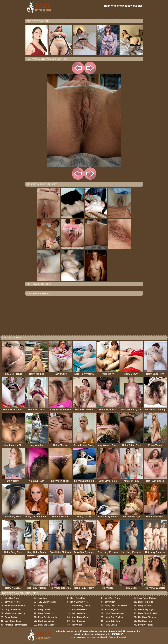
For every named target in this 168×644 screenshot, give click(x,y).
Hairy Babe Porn (46, 613)
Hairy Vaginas (112, 610)
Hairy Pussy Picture (147, 598)
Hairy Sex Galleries (47, 625)
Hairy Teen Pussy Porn (116, 606)
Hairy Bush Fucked (147, 613)
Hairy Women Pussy (115, 613)
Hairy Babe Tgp (112, 621)
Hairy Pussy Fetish (81, 606)
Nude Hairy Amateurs (15, 606)
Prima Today (11, 617)
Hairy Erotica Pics (79, 602)
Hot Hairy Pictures (147, 617)
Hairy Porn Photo (112, 598)
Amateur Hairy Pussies (16, 625)
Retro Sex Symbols (47, 617)
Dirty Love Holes (13, 610)
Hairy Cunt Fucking (114, 617)
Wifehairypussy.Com (15, 613)
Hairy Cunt (42, 598)
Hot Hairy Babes (46, 621)
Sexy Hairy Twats (13, 621)
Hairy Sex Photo (12, 598)
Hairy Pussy (110, 602)
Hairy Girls (77, 625)
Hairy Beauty (144, 606)
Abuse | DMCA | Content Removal (109, 637)
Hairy (41, 606)
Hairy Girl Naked (79, 610)
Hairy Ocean (111, 625)
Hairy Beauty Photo (46, 602)
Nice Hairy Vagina (147, 610)
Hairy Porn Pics (78, 598)
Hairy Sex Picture (12, 602)
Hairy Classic (45, 610)
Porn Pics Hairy (146, 625)
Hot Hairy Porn (145, 621)
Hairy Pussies (78, 621)
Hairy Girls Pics (79, 613)
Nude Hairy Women (81, 617)
